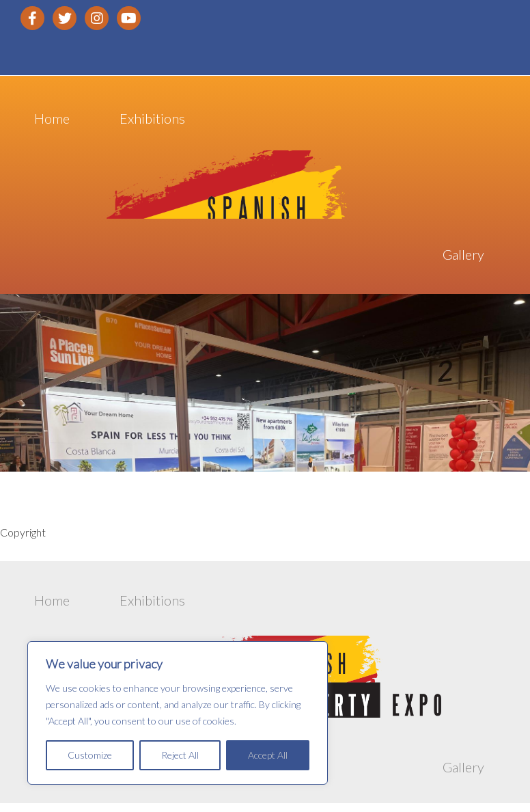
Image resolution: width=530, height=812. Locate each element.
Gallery (463, 257)
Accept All (268, 755)
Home (52, 120)
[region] (178, 713)
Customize (90, 755)
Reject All (180, 755)
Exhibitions (152, 120)
